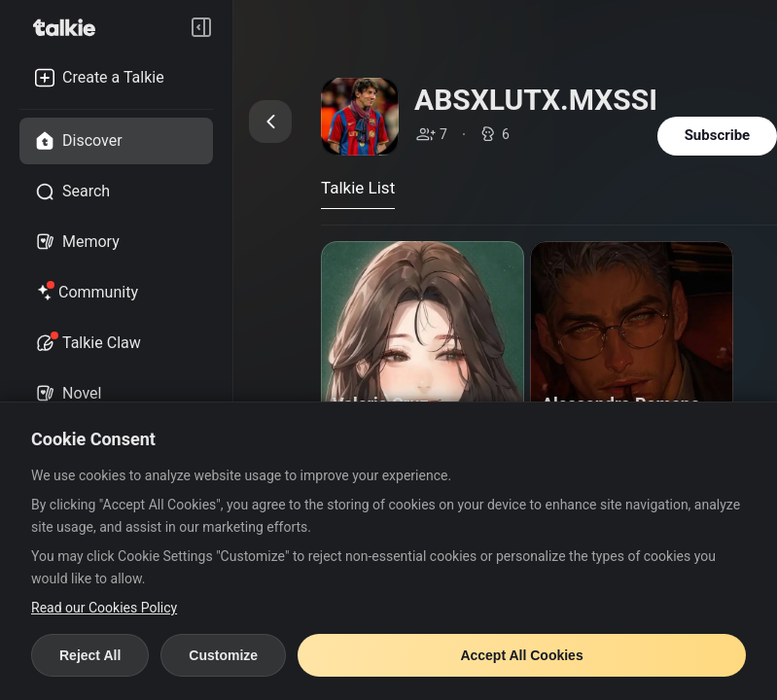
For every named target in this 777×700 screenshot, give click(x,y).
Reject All (90, 655)
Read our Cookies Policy (104, 608)
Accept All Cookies (521, 655)
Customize (223, 655)
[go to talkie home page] (70, 27)
